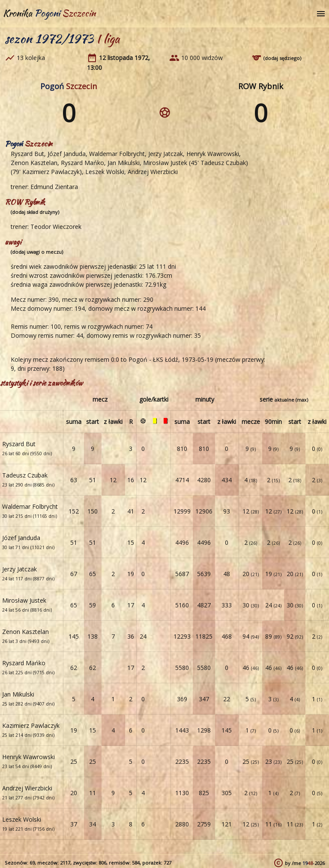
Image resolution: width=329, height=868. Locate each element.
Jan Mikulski (124, 163)
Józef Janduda (67, 154)
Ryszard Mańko (82, 163)
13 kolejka (31, 58)
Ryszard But (27, 154)
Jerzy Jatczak (166, 154)
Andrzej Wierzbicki (153, 172)
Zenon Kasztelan (34, 163)
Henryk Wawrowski (213, 154)
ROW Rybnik (261, 86)
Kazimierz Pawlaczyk (51, 172)
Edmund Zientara (54, 187)
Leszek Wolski (105, 172)
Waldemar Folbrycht (117, 154)
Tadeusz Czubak (223, 163)
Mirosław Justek (165, 163)
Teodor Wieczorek (56, 227)
